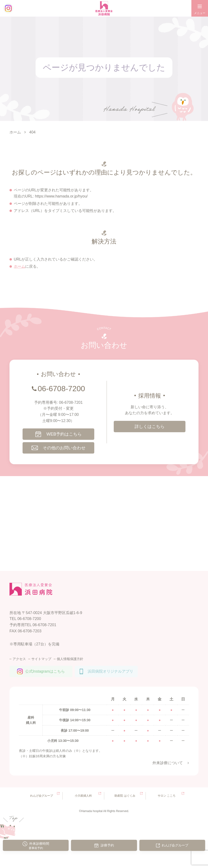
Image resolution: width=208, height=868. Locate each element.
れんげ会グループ (175, 845)
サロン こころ (167, 796)
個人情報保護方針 (70, 659)
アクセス (19, 659)
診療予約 (107, 845)
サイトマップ (41, 659)
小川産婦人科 (83, 796)
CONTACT (104, 329)
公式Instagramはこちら (45, 671)
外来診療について (168, 763)
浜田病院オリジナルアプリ (110, 671)
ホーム (19, 266)
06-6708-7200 (61, 389)
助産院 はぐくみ (125, 796)
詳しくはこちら (150, 427)
